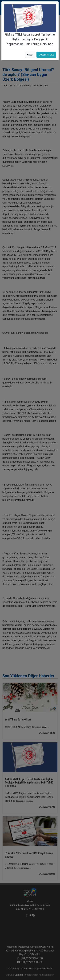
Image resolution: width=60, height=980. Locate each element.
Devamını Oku (46, 55)
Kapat (30, 55)
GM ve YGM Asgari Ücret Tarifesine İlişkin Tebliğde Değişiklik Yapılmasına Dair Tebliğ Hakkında (30, 39)
